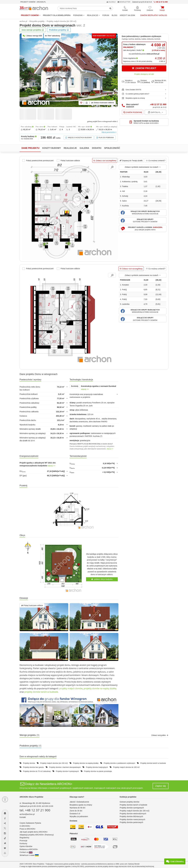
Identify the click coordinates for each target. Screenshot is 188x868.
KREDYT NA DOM (127, 15)
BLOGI (114, 15)
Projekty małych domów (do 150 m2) (54, 763)
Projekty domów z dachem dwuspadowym (65, 767)
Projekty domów (31, 15)
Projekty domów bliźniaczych (131, 816)
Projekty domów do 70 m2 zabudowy (37, 771)
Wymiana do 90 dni (77, 808)
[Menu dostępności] (5, 799)
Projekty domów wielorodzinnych (133, 814)
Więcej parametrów (109, 132)
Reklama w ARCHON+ (29, 849)
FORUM (106, 15)
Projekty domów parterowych (131, 822)
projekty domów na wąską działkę (100, 688)
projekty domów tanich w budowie (41, 692)
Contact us (26, 852)
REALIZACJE (93, 15)
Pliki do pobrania (105, 138)
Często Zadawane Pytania (30, 823)
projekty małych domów (71, 688)
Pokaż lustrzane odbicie (32, 605)
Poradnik (79, 15)
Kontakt (23, 817)
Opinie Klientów (26, 846)
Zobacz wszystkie (160, 735)
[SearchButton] (110, 8)
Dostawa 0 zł (75, 814)
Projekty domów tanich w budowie (153, 763)
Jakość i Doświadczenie (79, 802)
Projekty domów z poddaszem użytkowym (119, 763)
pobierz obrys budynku (102, 579)
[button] (143, 213)
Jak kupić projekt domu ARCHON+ (34, 832)
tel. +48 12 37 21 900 (35, 810)
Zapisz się (161, 786)
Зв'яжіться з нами (29, 855)
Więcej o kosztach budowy (79, 138)
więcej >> (85, 389)
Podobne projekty (59, 30)
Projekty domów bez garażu (33, 767)
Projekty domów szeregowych (132, 808)
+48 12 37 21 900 (158, 104)
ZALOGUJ (111, 2)
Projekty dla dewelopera (57, 15)
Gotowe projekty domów (130, 802)
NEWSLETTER (124, 2)
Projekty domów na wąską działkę (86, 763)
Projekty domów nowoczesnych (132, 819)
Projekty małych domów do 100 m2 (126, 767)
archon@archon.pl (27, 814)
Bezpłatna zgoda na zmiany (81, 805)
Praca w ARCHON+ (28, 829)
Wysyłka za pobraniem (79, 816)
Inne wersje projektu (33, 30)
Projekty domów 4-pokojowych (67, 771)
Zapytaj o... (156, 112)
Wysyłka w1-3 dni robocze (129, 82)
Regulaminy (24, 838)
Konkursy (23, 843)
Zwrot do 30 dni (76, 811)
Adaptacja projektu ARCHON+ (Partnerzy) (37, 835)
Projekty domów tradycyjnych (97, 767)
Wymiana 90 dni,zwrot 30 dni (159, 82)
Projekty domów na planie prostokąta (98, 771)
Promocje (23, 841)
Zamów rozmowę (133, 112)
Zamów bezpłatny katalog (154, 15)
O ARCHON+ (25, 826)
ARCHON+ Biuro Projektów (31, 797)
